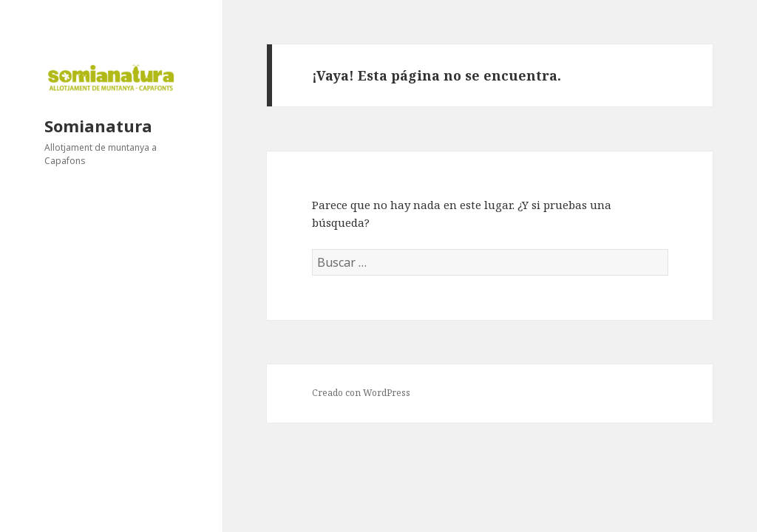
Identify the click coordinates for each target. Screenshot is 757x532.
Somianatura (98, 126)
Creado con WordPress (361, 393)
